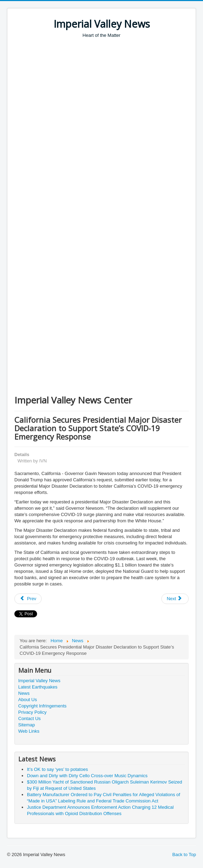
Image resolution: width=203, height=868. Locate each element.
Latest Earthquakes (38, 687)
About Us (27, 700)
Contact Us (29, 718)
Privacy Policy (32, 712)
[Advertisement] (109, 91)
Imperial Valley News (39, 681)
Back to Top (184, 855)
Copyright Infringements (42, 706)
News (24, 693)
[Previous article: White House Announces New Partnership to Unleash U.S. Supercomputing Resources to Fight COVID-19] (28, 599)
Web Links (29, 731)
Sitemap (27, 725)
